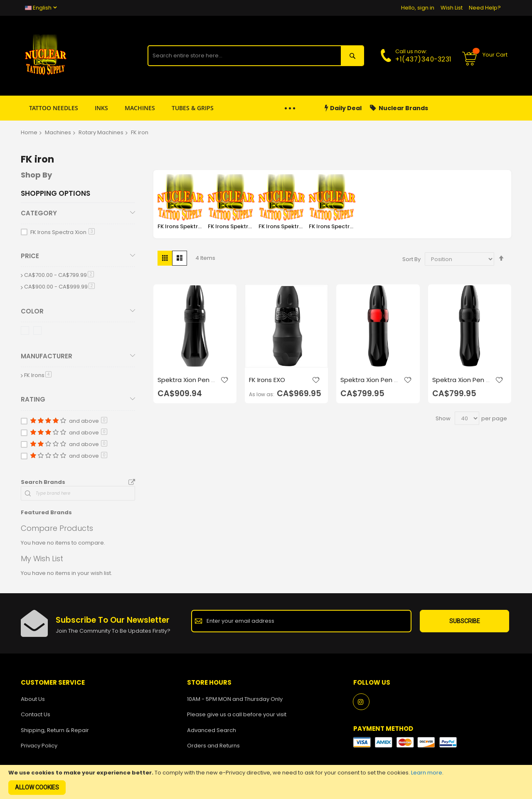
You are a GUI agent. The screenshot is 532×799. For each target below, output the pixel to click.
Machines (58, 132)
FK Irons (38, 375)
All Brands (132, 483)
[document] (266, 782)
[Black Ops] (26, 332)
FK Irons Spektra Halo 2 (282, 226)
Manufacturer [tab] (47, 356)
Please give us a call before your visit (237, 714)
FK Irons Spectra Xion (332, 226)
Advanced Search (212, 730)
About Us (33, 699)
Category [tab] (39, 213)
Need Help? (485, 8)
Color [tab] (32, 311)
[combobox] (244, 56)
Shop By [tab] (36, 175)
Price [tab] (30, 256)
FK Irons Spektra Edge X (231, 226)
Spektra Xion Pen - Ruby (369, 384)
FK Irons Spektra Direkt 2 (181, 226)
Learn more (427, 773)
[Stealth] (39, 332)
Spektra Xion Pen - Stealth (461, 384)
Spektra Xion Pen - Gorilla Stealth (186, 384)
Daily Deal (343, 108)
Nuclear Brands (399, 108)
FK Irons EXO (267, 380)
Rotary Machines (101, 132)
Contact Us (36, 714)
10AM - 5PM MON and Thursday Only (235, 699)
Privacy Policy (39, 746)
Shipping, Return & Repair (55, 730)
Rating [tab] (33, 399)
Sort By (411, 259)
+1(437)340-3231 (424, 59)
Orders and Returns (213, 746)
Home (29, 132)
